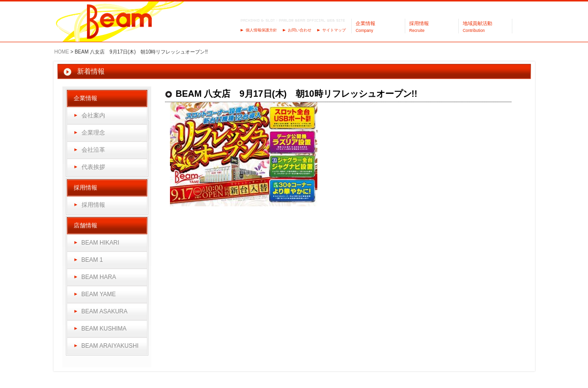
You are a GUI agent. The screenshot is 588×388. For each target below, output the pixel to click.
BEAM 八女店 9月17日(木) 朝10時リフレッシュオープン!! (297, 94)
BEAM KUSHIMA (104, 329)
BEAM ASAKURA (105, 311)
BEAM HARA (99, 277)
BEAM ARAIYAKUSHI (110, 346)
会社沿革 (93, 150)
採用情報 (93, 205)
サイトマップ (334, 30)
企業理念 (93, 133)
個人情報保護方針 (261, 30)
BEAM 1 (92, 260)
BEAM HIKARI (100, 243)
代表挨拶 (93, 167)
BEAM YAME (99, 294)
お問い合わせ (300, 30)
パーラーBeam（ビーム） (120, 22)
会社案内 (93, 115)
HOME (62, 52)
